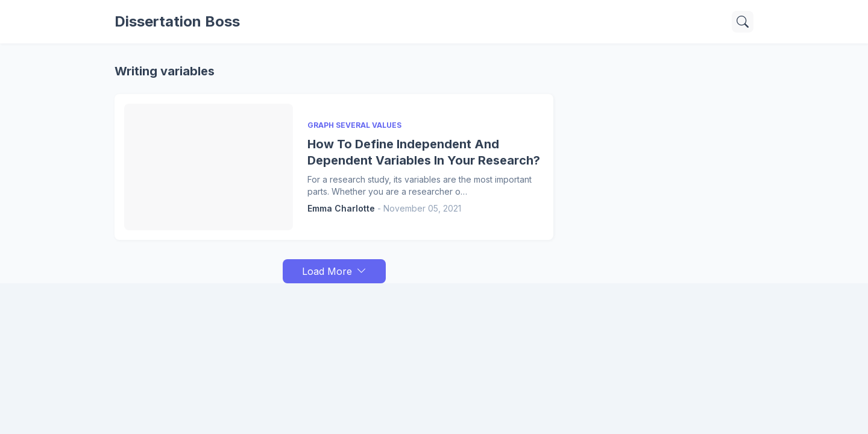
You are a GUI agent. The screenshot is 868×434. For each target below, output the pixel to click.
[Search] (743, 22)
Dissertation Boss (177, 21)
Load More (327, 271)
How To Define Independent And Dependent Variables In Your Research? (424, 152)
